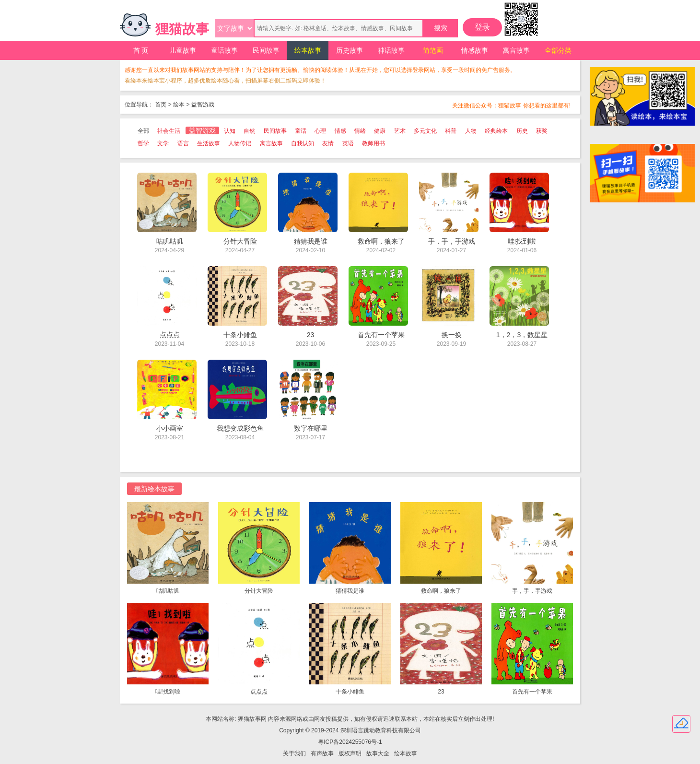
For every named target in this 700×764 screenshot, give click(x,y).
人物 (471, 131)
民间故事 (266, 50)
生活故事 (209, 143)
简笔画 (433, 50)
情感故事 (475, 50)
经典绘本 (496, 131)
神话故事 (391, 50)
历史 (522, 131)
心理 (320, 131)
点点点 (259, 692)
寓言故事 (516, 50)
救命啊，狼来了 (441, 591)
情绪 (360, 131)
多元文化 (425, 131)
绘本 (179, 105)
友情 (328, 143)
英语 (348, 143)
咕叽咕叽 (168, 591)
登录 (482, 27)
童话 (301, 131)
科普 (451, 131)
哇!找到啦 (168, 692)
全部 (143, 131)
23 (441, 692)
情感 (340, 131)
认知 (230, 131)
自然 (249, 131)
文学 (163, 143)
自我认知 (303, 143)
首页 (161, 105)
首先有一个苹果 (532, 692)
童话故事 (224, 50)
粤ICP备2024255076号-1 (350, 742)
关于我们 (294, 753)
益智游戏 (203, 105)
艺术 (400, 131)
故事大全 (378, 753)
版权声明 (350, 753)
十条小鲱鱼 (350, 692)
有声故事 (322, 753)
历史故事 (350, 50)
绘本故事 (308, 50)
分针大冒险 (259, 591)
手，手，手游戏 (532, 591)
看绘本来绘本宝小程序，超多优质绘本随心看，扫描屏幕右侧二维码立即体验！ (225, 81)
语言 (183, 143)
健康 (380, 131)
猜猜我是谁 (350, 591)
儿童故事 (183, 50)
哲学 (143, 143)
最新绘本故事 (154, 489)
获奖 (542, 131)
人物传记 (240, 143)
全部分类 (558, 50)
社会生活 (169, 131)
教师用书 (373, 143)
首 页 (141, 50)
